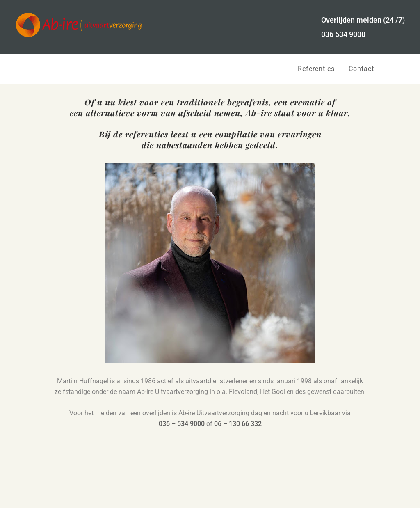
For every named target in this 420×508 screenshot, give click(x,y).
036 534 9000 (343, 34)
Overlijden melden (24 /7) (363, 20)
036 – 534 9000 (182, 424)
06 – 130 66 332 (238, 424)
